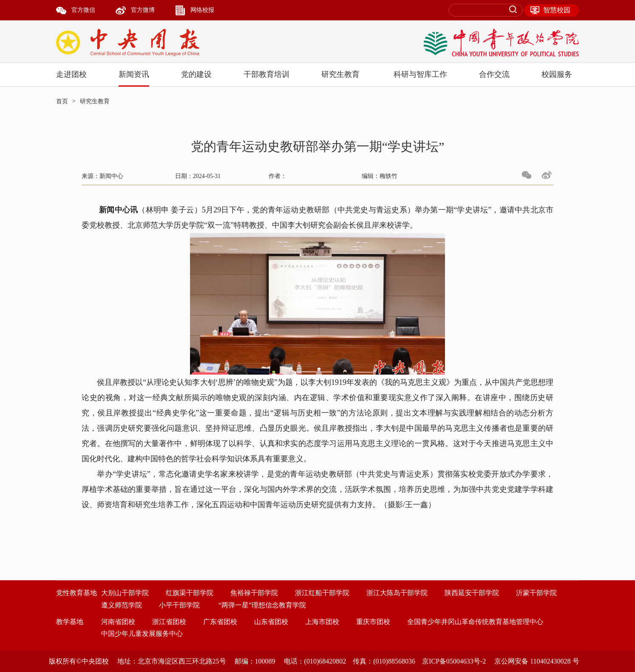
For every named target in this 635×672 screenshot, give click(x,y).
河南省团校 (118, 622)
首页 (62, 101)
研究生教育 (340, 74)
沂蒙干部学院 (536, 593)
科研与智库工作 (420, 74)
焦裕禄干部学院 (254, 593)
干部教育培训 (266, 74)
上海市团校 (322, 622)
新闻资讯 (134, 74)
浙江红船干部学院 (322, 593)
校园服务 (557, 74)
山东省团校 (271, 622)
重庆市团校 (373, 622)
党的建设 (196, 74)
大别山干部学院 (125, 593)
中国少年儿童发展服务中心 (142, 634)
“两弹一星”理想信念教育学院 (262, 605)
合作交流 (494, 74)
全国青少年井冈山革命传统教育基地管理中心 (475, 622)
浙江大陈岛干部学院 (397, 593)
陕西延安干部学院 (472, 593)
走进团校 (71, 74)
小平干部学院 (179, 605)
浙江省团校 (169, 622)
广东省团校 (220, 622)
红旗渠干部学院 (190, 593)
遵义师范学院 (122, 605)
